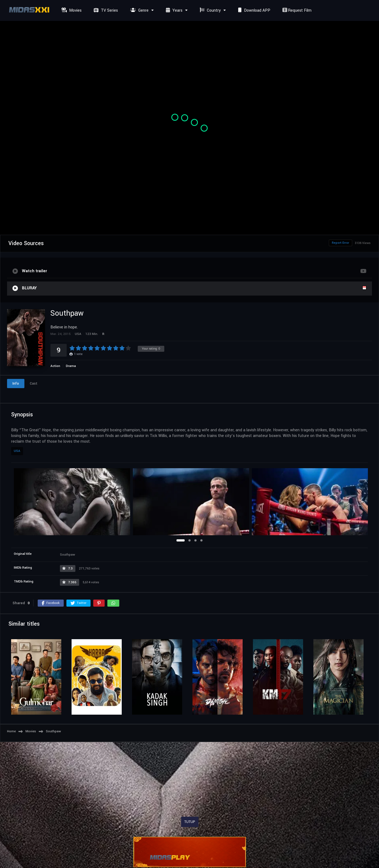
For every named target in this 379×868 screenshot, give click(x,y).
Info (16, 384)
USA (17, 451)
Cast (34, 384)
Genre (139, 10)
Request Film (296, 10)
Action (55, 366)
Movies (71, 10)
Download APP (253, 10)
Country (210, 10)
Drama (71, 366)
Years (174, 10)
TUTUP (190, 822)
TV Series (105, 10)
